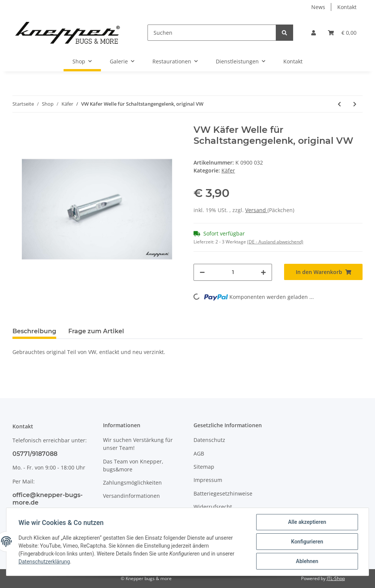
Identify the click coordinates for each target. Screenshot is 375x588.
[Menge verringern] (202, 272)
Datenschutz (209, 440)
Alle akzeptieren (307, 522)
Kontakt (347, 7)
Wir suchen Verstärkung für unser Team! (138, 444)
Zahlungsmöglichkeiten (132, 483)
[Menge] (233, 272)
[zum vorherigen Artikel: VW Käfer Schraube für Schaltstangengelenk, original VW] (339, 104)
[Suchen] (212, 33)
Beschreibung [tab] (34, 331)
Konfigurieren (307, 542)
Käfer (228, 170)
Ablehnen (307, 561)
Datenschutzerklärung (44, 562)
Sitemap (204, 467)
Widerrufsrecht (213, 507)
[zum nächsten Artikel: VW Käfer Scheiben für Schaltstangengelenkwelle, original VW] (355, 104)
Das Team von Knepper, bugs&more (133, 465)
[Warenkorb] (342, 33)
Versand (256, 210)
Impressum (208, 480)
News (318, 7)
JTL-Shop (336, 578)
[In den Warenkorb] (323, 272)
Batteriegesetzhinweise (223, 493)
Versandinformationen (131, 496)
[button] (314, 33)
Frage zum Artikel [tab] (96, 331)
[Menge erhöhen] (263, 272)
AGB (199, 453)
